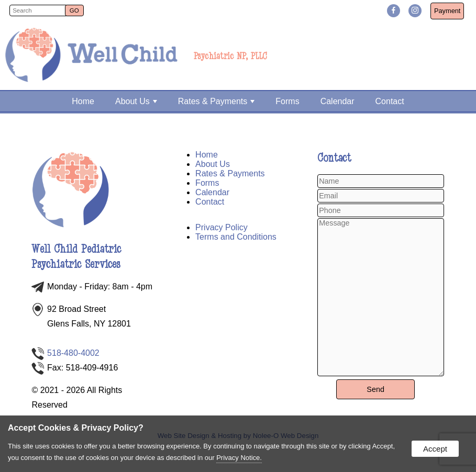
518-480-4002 (73, 353)
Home (83, 101)
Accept (435, 449)
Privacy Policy (222, 227)
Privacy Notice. (239, 458)
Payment (447, 11)
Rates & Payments (217, 101)
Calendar (337, 101)
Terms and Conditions (236, 237)
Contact (390, 101)
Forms (287, 101)
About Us (136, 101)
